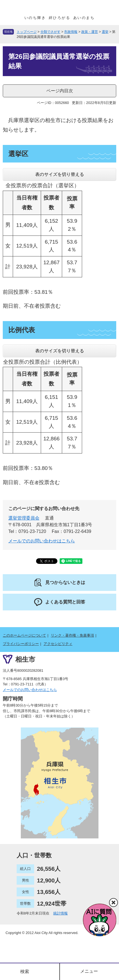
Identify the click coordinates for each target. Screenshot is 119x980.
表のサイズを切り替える (60, 174)
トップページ (27, 32)
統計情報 (60, 913)
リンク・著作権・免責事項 (72, 635)
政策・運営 (90, 32)
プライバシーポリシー (21, 644)
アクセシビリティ (58, 644)
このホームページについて (24, 635)
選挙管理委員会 (24, 518)
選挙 (105, 32)
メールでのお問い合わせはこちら (42, 541)
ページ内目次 (60, 91)
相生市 (25, 659)
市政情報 (71, 32)
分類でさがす (50, 32)
